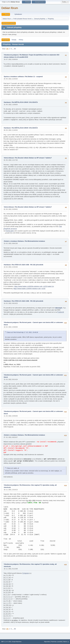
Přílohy (21, 40)
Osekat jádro (10, 231)
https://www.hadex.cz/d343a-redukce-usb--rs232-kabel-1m (34, 286)
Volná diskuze (9, 158)
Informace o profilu (9, 23)
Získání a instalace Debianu (14, 241)
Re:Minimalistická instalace (35, 241)
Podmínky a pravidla (57, 642)
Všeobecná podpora (11, 55)
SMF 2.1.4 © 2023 (6, 642)
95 (15, 49)
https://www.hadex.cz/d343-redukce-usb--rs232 (29, 289)
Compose (26, 573)
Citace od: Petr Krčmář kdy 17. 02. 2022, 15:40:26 (22, 332)
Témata (14, 40)
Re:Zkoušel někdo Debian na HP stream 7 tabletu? (33, 158)
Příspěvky (6, 40)
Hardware (7, 102)
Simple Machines (17, 642)
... (13, 49)
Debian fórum (10, 8)
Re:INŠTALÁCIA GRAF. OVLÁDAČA (25, 102)
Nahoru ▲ (66, 642)
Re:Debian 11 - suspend (34, 77)
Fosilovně (61, 312)
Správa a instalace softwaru (14, 77)
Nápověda (47, 642)
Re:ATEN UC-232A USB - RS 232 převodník (28, 265)
